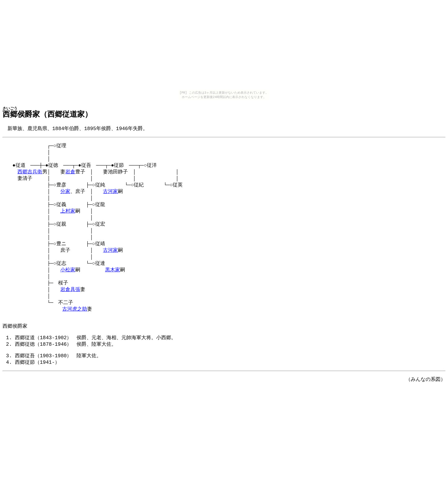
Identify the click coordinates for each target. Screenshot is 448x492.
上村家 (68, 219)
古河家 (110, 197)
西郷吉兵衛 (30, 176)
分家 (65, 197)
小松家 (68, 283)
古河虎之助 (75, 326)
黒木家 (113, 283)
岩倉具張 (70, 305)
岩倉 (70, 176)
